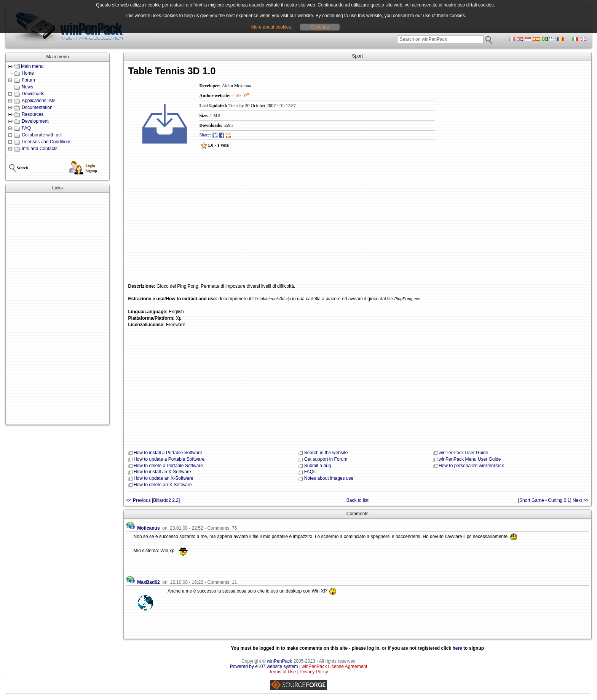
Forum (28, 80)
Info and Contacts (40, 149)
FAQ (26, 128)
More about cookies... (273, 27)
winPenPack (279, 661)
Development (35, 121)
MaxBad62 (148, 582)
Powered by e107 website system (264, 666)
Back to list (358, 500)
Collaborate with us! (42, 135)
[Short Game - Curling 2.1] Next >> (553, 500)
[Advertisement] (57, 309)
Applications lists (39, 101)
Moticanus (148, 528)
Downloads (33, 94)
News (27, 87)
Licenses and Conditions (47, 142)
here (457, 648)
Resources (33, 114)
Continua (320, 27)
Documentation (37, 107)
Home (28, 73)
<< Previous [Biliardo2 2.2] (153, 500)
